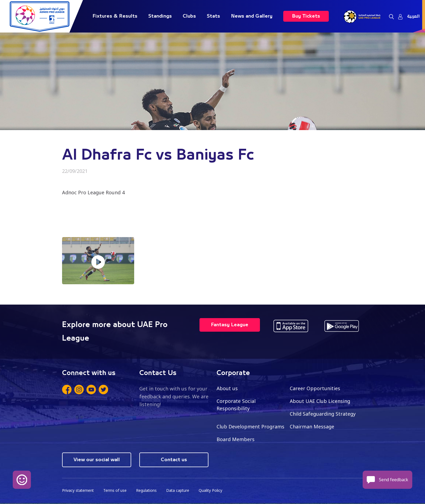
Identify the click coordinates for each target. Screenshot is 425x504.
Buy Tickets (306, 16)
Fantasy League (230, 325)
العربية (413, 16)
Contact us (174, 460)
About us (227, 388)
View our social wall (97, 460)
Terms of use (116, 491)
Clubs (189, 16)
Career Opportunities (315, 388)
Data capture (179, 491)
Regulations (147, 491)
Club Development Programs (250, 427)
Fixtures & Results (115, 16)
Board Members (236, 439)
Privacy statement (78, 491)
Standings (160, 16)
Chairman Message (312, 427)
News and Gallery (252, 16)
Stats (213, 16)
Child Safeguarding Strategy (323, 414)
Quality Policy (212, 491)
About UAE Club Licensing (320, 401)
